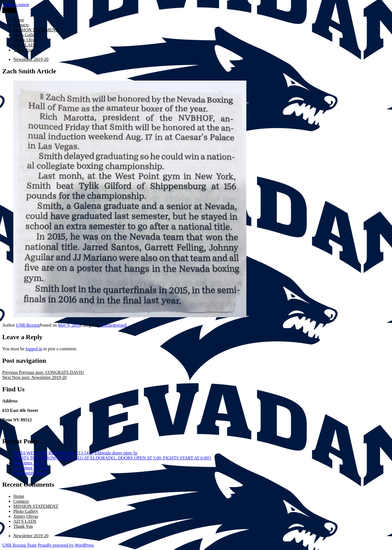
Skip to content (16, 5)
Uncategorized (114, 325)
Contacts (21, 25)
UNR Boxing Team (19, 545)
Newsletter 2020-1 (30, 463)
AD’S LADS (25, 45)
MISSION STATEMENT (36, 30)
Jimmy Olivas (26, 40)
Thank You (23, 50)
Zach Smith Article (30, 473)
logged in (34, 349)
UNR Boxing (28, 325)
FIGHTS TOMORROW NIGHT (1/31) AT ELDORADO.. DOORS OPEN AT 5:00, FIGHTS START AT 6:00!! (112, 458)
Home (19, 20)
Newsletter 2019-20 (31, 468)
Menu (9, 10)
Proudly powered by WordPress (66, 545)
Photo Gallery (26, 35)
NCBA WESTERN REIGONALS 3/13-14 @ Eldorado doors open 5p (75, 453)
